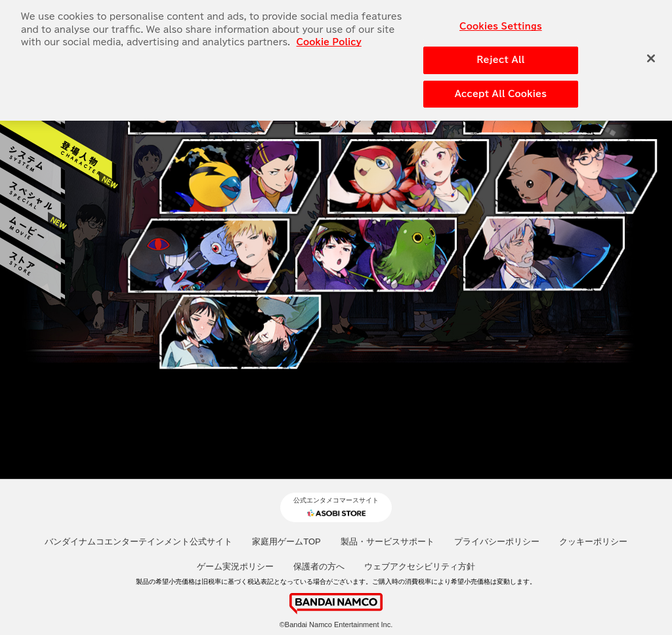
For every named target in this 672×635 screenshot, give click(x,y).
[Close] (651, 51)
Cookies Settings (501, 19)
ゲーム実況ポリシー (235, 566)
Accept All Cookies (501, 86)
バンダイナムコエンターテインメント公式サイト (138, 542)
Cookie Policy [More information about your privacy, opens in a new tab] (329, 35)
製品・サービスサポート (388, 542)
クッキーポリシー (593, 542)
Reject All (500, 52)
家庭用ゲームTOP (286, 542)
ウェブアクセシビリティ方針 (420, 566)
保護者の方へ (319, 566)
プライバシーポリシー (497, 542)
